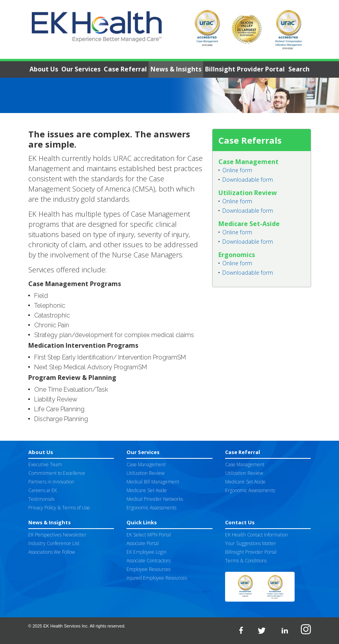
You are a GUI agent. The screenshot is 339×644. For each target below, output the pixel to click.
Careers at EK (43, 490)
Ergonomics (237, 255)
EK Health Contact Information (257, 535)
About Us (44, 69)
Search (299, 69)
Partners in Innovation (51, 482)
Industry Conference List (54, 543)
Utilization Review (248, 193)
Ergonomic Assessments (151, 508)
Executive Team (45, 464)
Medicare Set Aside (147, 490)
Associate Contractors (148, 561)
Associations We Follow (52, 552)
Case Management (248, 162)
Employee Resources (148, 569)
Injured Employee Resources (157, 578)
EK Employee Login (147, 552)
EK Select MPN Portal (149, 535)
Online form (237, 170)
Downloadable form (248, 180)
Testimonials (41, 499)
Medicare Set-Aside (249, 224)
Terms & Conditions (246, 561)
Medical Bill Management (153, 482)
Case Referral (125, 69)
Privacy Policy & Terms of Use (59, 508)
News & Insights (176, 69)
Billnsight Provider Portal (245, 69)
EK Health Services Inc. (66, 626)
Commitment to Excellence (57, 473)
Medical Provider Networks (155, 499)
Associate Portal (143, 543)
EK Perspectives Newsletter (57, 535)
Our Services (81, 69)
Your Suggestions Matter (251, 543)
